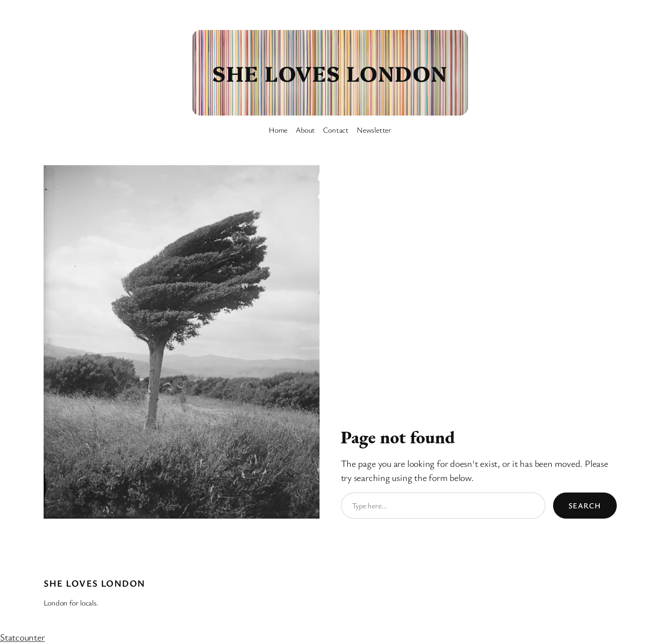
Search (585, 505)
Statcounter (22, 637)
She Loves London (330, 72)
